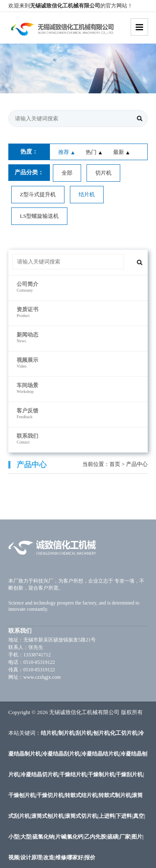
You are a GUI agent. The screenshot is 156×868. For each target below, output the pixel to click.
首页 (115, 464)
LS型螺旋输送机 (39, 216)
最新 (119, 152)
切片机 (103, 173)
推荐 (64, 152)
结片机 (87, 194)
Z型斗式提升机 (38, 194)
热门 (91, 152)
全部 (67, 173)
